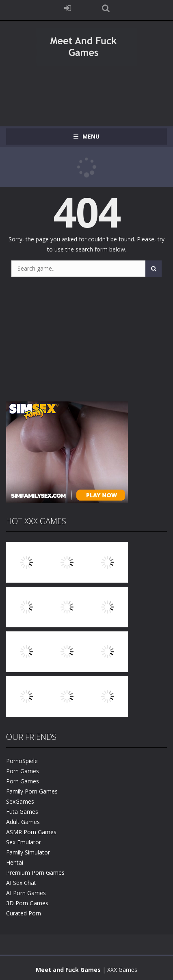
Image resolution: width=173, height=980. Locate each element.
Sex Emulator (24, 842)
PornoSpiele (22, 761)
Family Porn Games (32, 791)
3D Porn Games (27, 903)
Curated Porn (24, 913)
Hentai (15, 862)
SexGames (20, 801)
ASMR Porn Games (31, 832)
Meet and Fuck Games (68, 970)
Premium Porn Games (35, 873)
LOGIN (67, 8)
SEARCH (106, 8)
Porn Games (23, 771)
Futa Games (22, 812)
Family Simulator (28, 852)
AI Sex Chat (21, 883)
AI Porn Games (26, 893)
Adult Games (23, 822)
